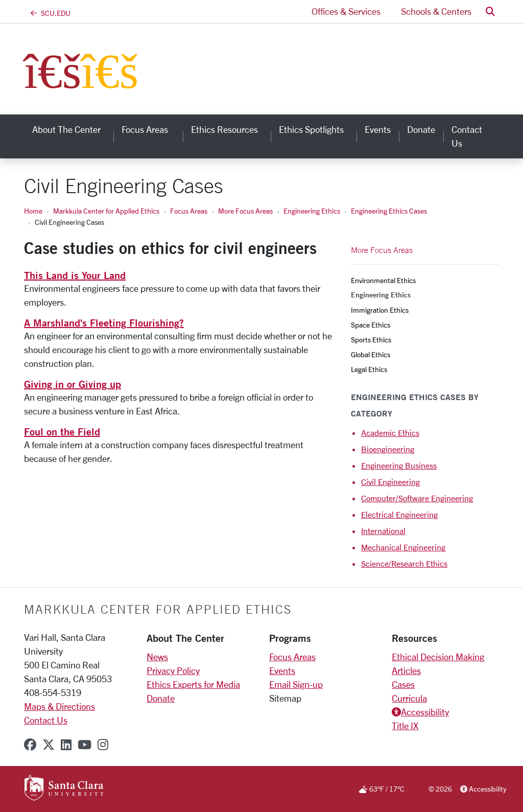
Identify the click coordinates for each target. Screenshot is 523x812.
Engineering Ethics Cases (389, 211)
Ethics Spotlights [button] (318, 129)
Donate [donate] (421, 129)
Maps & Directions (60, 706)
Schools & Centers (436, 11)
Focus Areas (189, 211)
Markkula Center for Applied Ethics (106, 211)
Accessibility (425, 712)
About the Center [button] (73, 129)
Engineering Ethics (312, 211)
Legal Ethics (369, 369)
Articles (406, 670)
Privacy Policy (173, 670)
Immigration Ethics (380, 310)
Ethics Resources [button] (231, 129)
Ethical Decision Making (438, 657)
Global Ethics (371, 354)
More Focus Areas (245, 211)
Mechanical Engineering (403, 547)
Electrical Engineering (399, 514)
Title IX (405, 726)
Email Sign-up (296, 684)
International (383, 531)
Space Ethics (371, 325)
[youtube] (85, 745)
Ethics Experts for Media (193, 684)
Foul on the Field (62, 432)
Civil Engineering (390, 482)
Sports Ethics (371, 340)
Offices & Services (346, 11)
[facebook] (30, 745)
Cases (403, 684)
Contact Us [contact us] (467, 136)
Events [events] (378, 129)
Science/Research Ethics (404, 563)
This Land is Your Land (75, 275)
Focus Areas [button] (152, 129)
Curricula (409, 698)
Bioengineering (388, 449)
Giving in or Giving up (73, 384)
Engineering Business (399, 465)
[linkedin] (66, 745)
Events (282, 670)
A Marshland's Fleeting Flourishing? (104, 323)
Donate (161, 698)
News (157, 657)
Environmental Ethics (383, 280)
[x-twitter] (49, 745)
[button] (490, 11)
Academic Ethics (390, 433)
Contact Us (46, 720)
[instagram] (103, 745)
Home (33, 211)
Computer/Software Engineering (417, 498)
